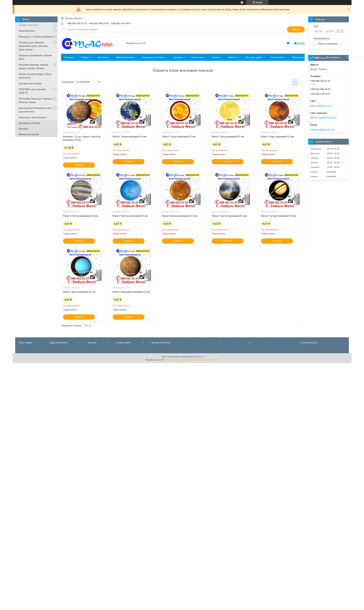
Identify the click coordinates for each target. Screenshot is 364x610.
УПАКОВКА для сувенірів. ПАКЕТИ (32, 91)
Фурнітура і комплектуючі (33, 117)
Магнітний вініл (27, 31)
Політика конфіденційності (205, 360)
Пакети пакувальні (261, 342)
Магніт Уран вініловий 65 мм (79, 292)
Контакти (23, 129)
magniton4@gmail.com (322, 130)
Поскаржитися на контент (177, 360)
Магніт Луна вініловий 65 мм (228, 137)
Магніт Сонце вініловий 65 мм (179, 137)
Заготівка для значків (30, 83)
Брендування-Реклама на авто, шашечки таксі (35, 110)
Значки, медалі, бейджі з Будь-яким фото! (35, 76)
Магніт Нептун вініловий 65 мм (130, 216)
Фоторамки (333, 57)
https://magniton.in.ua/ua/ (323, 118)
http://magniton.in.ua (321, 106)
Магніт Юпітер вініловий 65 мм (81, 216)
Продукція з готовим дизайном (36, 37)
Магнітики (197, 57)
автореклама (206, 342)
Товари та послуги (29, 25)
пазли (217, 342)
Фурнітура (299, 57)
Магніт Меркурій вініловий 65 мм (131, 292)
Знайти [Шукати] (296, 29)
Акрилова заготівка (153, 57)
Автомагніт (277, 57)
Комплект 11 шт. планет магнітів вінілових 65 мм (82, 138)
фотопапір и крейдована (285, 342)
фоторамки (227, 342)
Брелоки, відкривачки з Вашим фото (35, 57)
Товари (85, 57)
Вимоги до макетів (29, 134)
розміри (176, 342)
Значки (216, 57)
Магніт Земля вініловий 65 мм (129, 137)
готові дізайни (189, 342)
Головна (69, 57)
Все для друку (254, 57)
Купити (79, 165)
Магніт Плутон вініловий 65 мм (229, 216)
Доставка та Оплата (29, 123)
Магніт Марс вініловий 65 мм (278, 137)
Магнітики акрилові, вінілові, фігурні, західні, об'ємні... (34, 66)
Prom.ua (199, 357)
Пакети (233, 57)
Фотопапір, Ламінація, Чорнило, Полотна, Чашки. (35, 100)
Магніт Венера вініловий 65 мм (180, 216)
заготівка (74, 342)
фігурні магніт (241, 342)
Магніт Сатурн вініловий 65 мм (279, 216)
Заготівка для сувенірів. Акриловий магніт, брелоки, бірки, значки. (33, 46)
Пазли (315, 57)
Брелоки (178, 57)
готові (84, 342)
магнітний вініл (41, 342)
